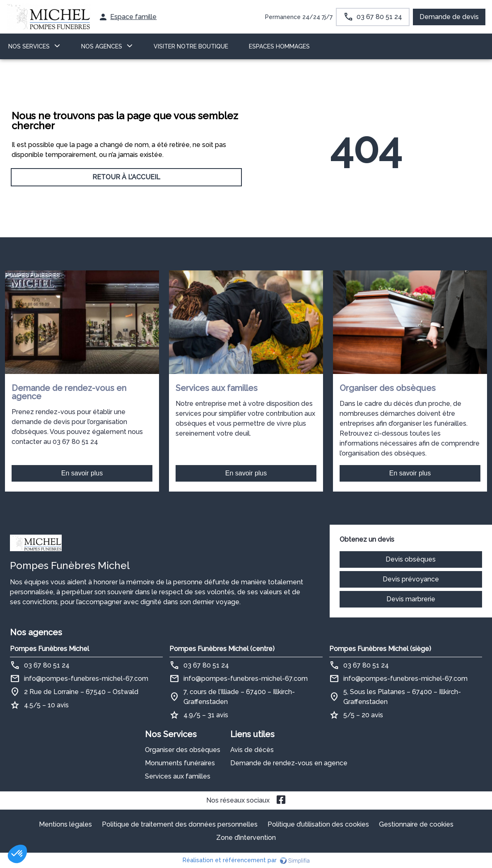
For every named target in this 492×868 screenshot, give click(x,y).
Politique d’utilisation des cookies (318, 824)
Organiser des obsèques (183, 750)
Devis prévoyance (411, 579)
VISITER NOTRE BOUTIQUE (191, 46)
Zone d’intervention (246, 838)
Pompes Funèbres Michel (49, 649)
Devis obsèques (411, 559)
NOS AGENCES (102, 46)
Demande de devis (449, 17)
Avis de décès (252, 750)
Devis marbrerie (411, 599)
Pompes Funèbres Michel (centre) (222, 649)
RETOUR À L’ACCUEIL (126, 177)
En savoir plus (82, 473)
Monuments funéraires (180, 763)
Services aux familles (178, 776)
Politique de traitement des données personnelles (180, 824)
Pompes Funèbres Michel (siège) (380, 649)
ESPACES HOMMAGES (279, 46)
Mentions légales (65, 824)
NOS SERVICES (29, 46)
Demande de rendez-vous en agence (289, 763)
